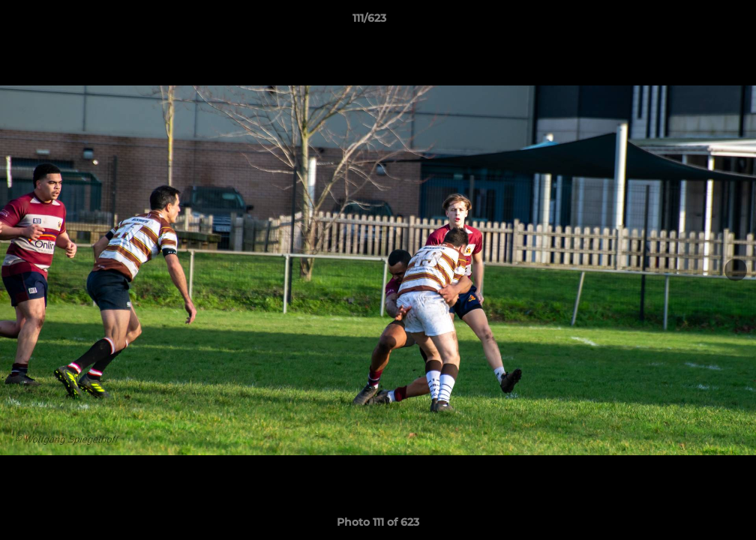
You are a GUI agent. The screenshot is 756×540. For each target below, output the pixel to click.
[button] (693, 22)
